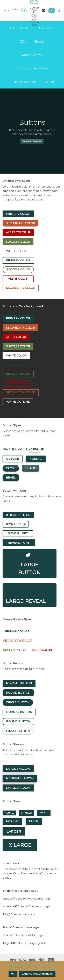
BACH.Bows (19, 28)
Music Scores (32, 55)
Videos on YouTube (32, 68)
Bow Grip (45, 28)
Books (40, 41)
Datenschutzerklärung (37, 974)
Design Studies (24, 82)
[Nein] (59, 971)
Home (6, 11)
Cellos (49, 82)
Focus (15, 12)
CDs (23, 41)
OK (13, 974)
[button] (24, 11)
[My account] (59, 11)
